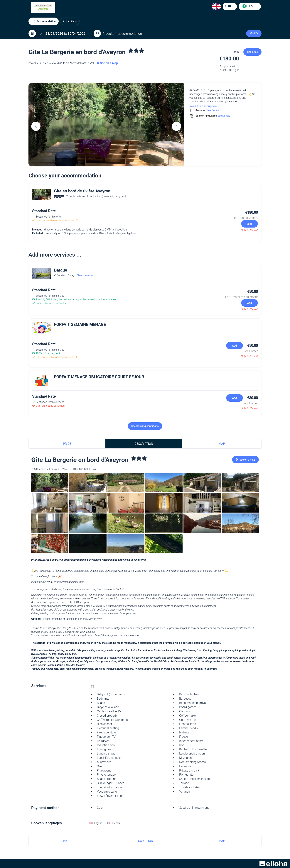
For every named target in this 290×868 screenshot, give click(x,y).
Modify (254, 33)
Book (249, 224)
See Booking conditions (145, 426)
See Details (213, 110)
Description (144, 444)
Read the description (203, 106)
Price (67, 444)
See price (252, 52)
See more (85, 275)
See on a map (107, 63)
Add (249, 303)
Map (222, 444)
